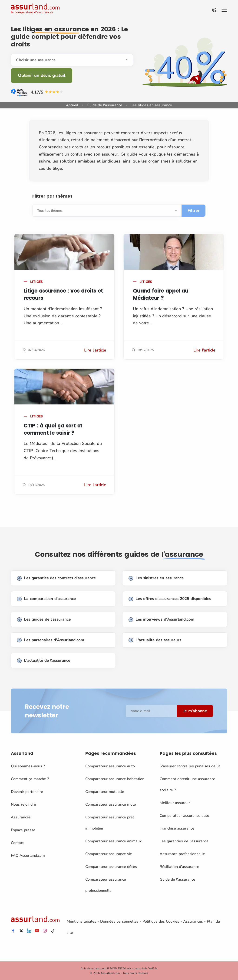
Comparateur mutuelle (105, 792)
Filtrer (194, 211)
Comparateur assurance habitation (115, 779)
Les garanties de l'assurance (184, 841)
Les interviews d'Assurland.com (161, 620)
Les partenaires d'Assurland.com (51, 640)
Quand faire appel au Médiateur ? (161, 294)
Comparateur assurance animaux (113, 841)
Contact (17, 843)
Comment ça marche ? (30, 779)
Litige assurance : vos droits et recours (63, 294)
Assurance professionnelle (182, 854)
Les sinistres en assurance (156, 578)
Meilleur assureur (175, 803)
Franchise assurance (177, 828)
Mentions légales (81, 921)
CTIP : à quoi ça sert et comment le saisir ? (53, 429)
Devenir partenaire (27, 792)
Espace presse (23, 830)
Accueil (72, 105)
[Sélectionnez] (107, 211)
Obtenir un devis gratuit (42, 75)
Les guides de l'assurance (44, 620)
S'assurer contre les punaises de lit (190, 766)
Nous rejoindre (23, 804)
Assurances (21, 817)
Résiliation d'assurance (179, 867)
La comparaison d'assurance (46, 599)
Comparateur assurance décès (111, 867)
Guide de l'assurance (104, 105)
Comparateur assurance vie (109, 854)
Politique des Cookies (161, 921)
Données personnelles (119, 921)
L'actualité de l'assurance (44, 661)
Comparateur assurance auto (110, 766)
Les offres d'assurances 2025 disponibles (170, 599)
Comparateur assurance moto (111, 804)
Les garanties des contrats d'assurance (56, 578)
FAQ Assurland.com (28, 856)
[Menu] (224, 10)
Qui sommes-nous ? (28, 766)
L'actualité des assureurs (155, 640)
